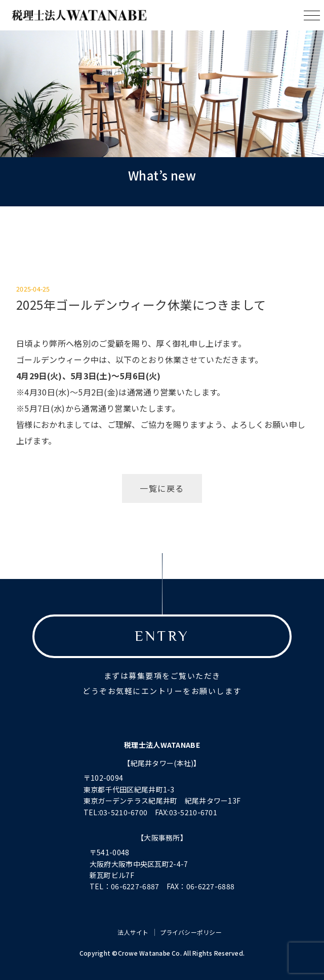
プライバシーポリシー (191, 932)
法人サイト (133, 932)
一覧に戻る (162, 488)
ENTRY (162, 636)
